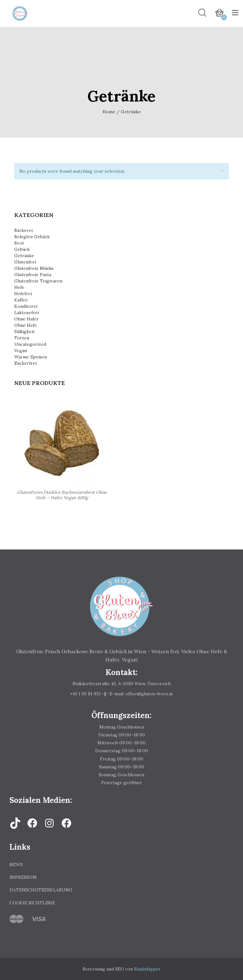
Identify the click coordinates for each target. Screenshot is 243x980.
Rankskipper (147, 969)
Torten (22, 338)
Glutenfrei (25, 262)
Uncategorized (30, 344)
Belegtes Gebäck (32, 237)
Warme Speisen (31, 357)
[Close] (222, 171)
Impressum (23, 877)
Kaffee (21, 300)
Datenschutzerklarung (41, 890)
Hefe (19, 287)
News (16, 865)
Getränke (24, 256)
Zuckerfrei (25, 363)
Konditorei (26, 306)
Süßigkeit (25, 332)
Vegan (21, 350)
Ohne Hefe (26, 325)
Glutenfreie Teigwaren (38, 281)
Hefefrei (23, 294)
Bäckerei (23, 230)
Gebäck (22, 249)
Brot (19, 243)
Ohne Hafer (27, 319)
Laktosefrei (27, 313)
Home (109, 112)
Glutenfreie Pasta (33, 275)
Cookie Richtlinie (32, 903)
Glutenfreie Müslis (34, 268)
